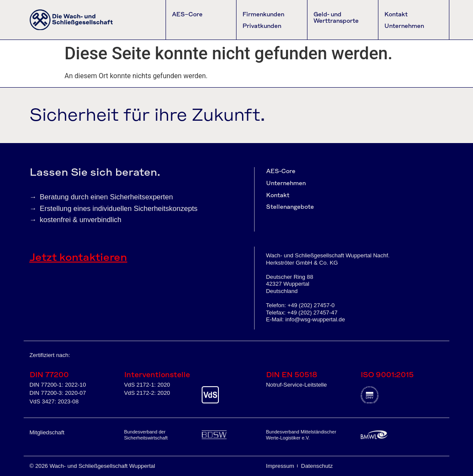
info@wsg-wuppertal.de (315, 319)
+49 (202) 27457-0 (311, 305)
